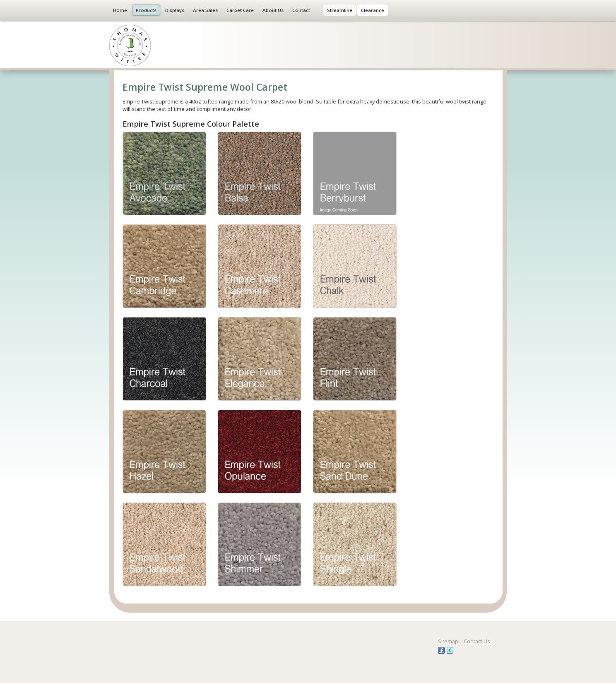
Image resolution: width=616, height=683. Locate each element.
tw (450, 650)
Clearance (373, 10)
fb (441, 650)
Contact (301, 10)
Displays (175, 10)
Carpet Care (240, 10)
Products (146, 10)
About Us (273, 10)
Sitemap (448, 641)
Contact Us (477, 641)
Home (120, 10)
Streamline (340, 10)
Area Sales (205, 10)
